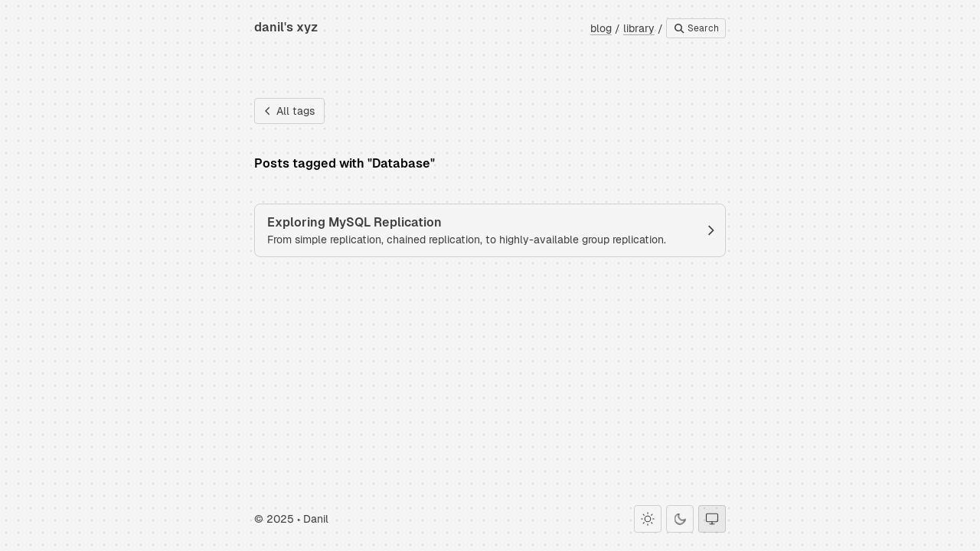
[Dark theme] (680, 519)
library (639, 28)
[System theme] (712, 519)
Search (696, 28)
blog (601, 28)
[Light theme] (648, 519)
